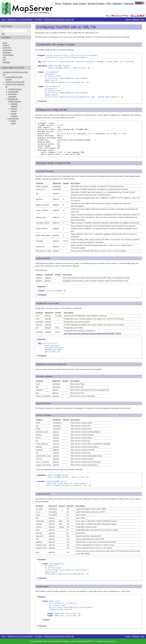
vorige (128, 19)
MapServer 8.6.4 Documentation (20, 19)
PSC (4, 60)
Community (7, 48)
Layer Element (13, 118)
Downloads (7, 53)
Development (7, 50)
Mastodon (117, 4)
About (5, 43)
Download (129, 4)
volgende (135, 19)
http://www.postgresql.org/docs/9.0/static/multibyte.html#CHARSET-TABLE (92, 333)
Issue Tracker (80, 4)
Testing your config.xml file (15, 82)
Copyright (35, 641)
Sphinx (109, 641)
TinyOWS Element (15, 89)
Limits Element (13, 92)
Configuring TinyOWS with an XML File (59, 19)
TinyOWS (38, 19)
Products (67, 4)
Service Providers (96, 4)
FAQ (109, 4)
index (143, 19)
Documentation (8, 55)
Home (58, 4)
